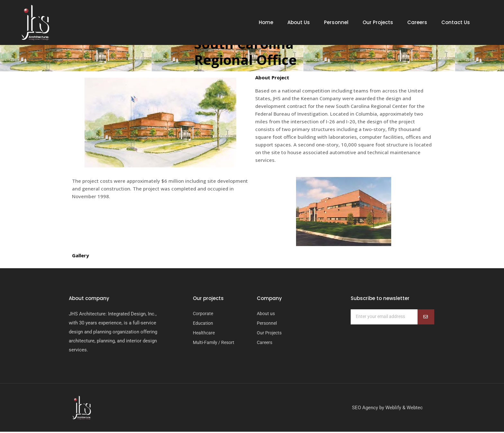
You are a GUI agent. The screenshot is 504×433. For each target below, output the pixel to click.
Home (266, 22)
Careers (417, 22)
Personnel (336, 22)
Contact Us (456, 22)
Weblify (393, 409)
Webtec (415, 409)
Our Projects (378, 22)
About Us (299, 22)
